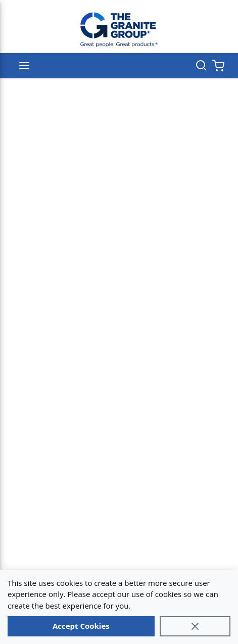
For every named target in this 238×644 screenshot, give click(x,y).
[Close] (195, 626)
